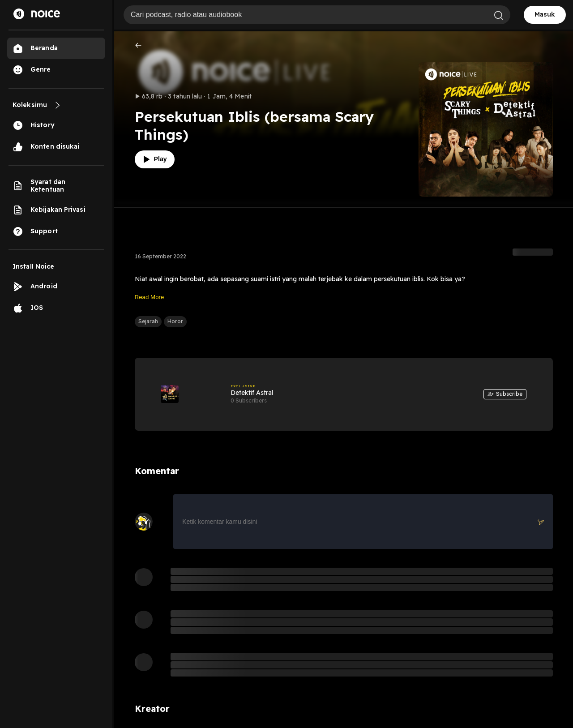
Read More (150, 297)
